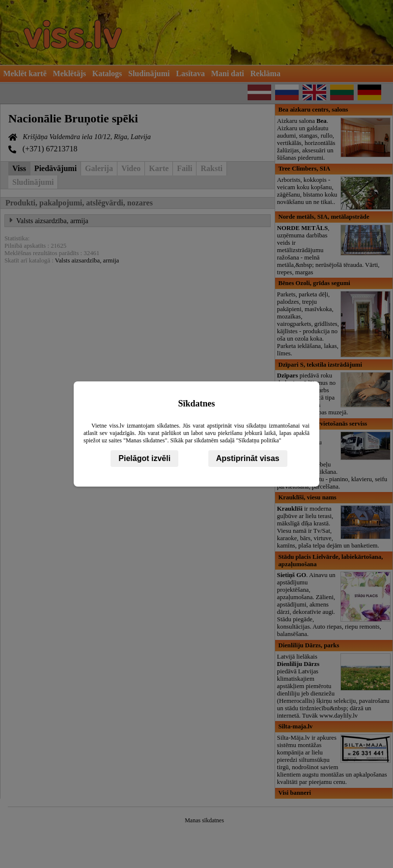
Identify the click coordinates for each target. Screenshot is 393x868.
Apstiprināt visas (248, 458)
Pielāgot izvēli (144, 458)
